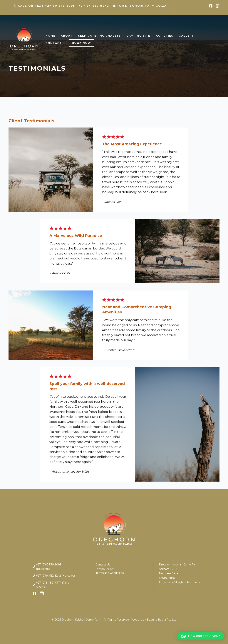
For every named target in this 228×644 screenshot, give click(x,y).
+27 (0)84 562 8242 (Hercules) (55, 576)
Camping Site (138, 36)
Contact (57, 43)
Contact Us (103, 565)
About (67, 36)
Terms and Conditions (110, 573)
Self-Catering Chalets (99, 36)
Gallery (186, 36)
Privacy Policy (105, 569)
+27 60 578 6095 (60, 6)
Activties (165, 36)
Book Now (82, 43)
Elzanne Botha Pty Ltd (162, 620)
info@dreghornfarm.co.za (140, 6)
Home (50, 36)
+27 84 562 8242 (94, 6)
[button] (201, 636)
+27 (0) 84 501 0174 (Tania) (53, 583)
